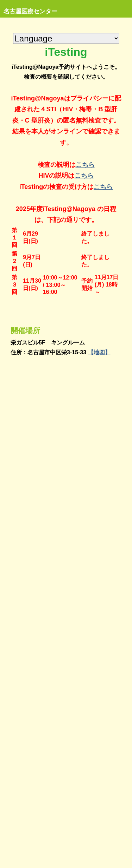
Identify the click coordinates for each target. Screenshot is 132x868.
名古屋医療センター (30, 11)
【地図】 (99, 352)
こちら (85, 165)
